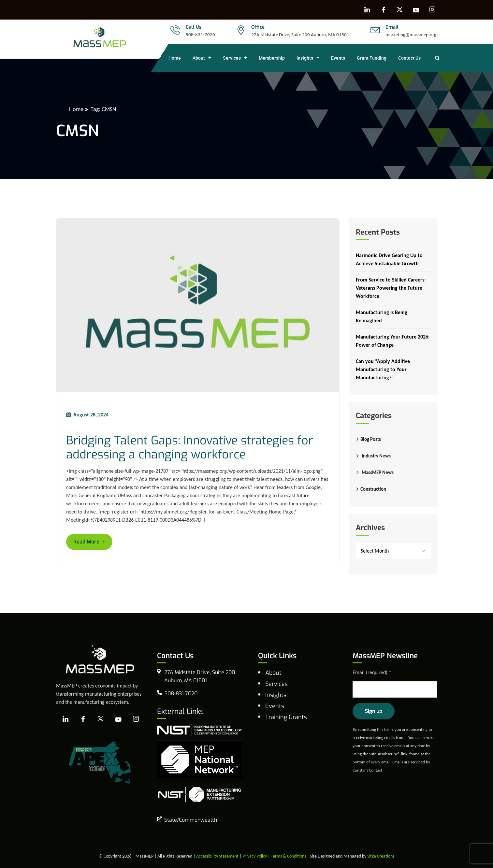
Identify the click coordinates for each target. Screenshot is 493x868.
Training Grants (286, 717)
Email (392, 27)
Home (175, 58)
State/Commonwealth (191, 820)
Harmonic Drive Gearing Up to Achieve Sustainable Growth (389, 259)
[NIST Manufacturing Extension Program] (199, 794)
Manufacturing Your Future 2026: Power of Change (393, 341)
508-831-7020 (200, 35)
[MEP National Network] (199, 759)
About (202, 58)
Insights (308, 58)
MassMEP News (378, 472)
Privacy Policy (255, 856)
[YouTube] (416, 10)
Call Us (194, 27)
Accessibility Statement (217, 856)
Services (235, 58)
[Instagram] (432, 10)
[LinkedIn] (367, 10)
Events (338, 58)
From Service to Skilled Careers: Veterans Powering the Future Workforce (391, 288)
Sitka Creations (381, 856)
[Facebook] (384, 10)
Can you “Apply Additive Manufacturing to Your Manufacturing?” (383, 369)
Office (258, 27)
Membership (272, 58)
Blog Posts (371, 439)
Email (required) (372, 672)
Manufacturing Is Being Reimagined (382, 316)
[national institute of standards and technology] (199, 729)
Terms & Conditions (288, 856)
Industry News (376, 456)
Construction (373, 489)
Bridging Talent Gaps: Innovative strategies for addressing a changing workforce (190, 448)
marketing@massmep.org (411, 35)
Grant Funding (372, 58)
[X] (400, 10)
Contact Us (409, 58)
